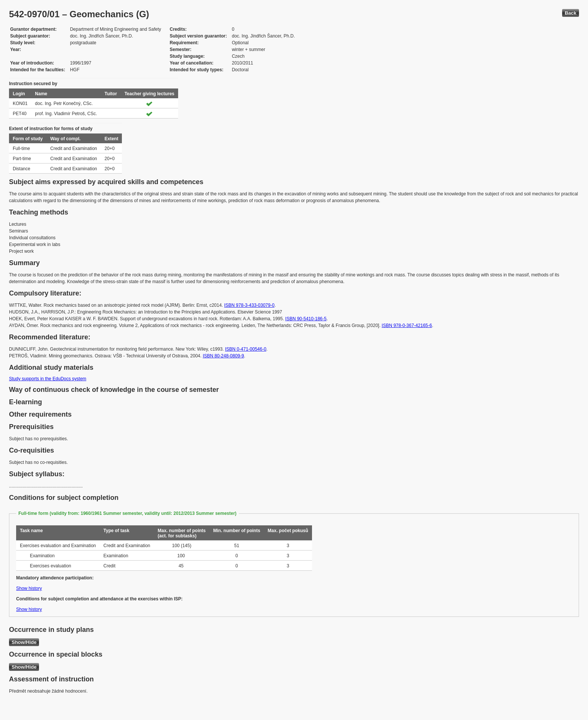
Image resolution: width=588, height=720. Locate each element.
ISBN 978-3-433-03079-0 (249, 305)
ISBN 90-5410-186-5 (306, 319)
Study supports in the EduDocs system (48, 379)
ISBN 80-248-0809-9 (223, 356)
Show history (29, 588)
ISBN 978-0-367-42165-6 (407, 325)
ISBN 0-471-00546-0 (246, 349)
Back (571, 13)
